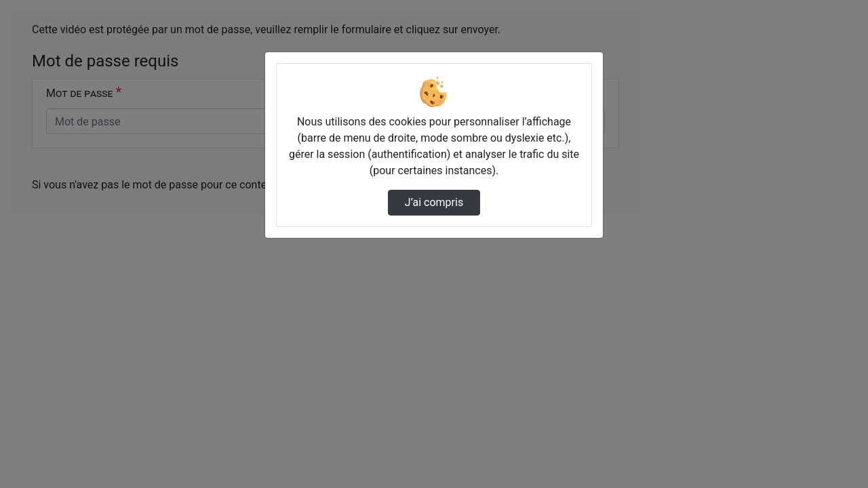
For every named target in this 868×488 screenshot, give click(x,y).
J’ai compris (434, 202)
